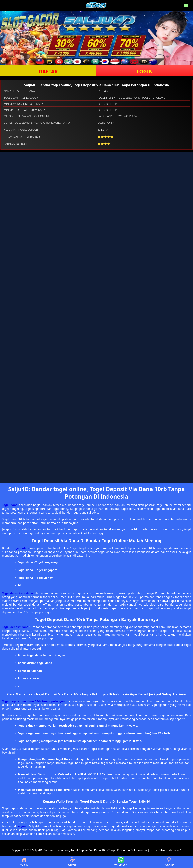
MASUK (24, 862)
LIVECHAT (169, 862)
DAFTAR (48, 71)
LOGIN (145, 71)
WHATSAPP (121, 862)
